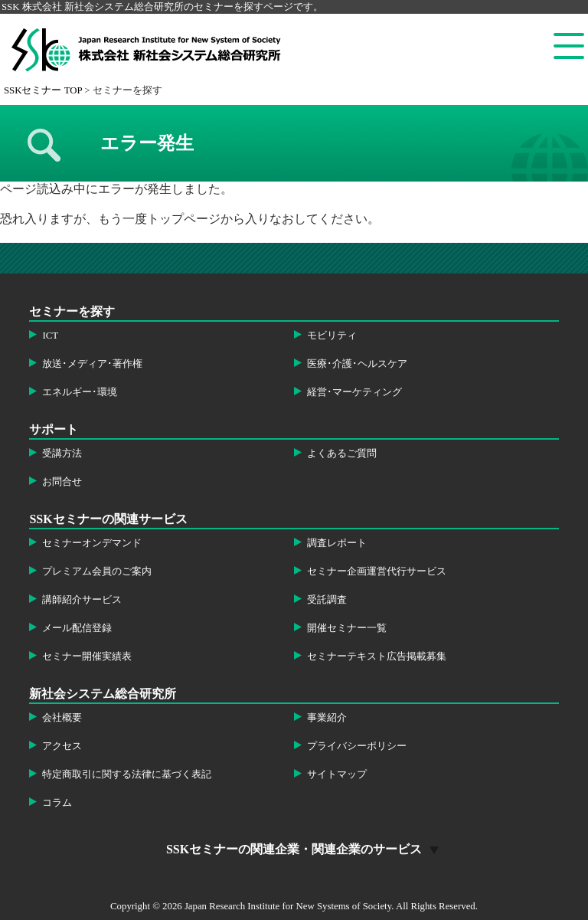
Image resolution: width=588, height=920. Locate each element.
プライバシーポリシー (357, 746)
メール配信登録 (77, 628)
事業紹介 (327, 718)
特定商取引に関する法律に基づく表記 (127, 774)
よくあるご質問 (342, 453)
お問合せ (62, 482)
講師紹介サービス (82, 600)
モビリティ (332, 336)
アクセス (62, 746)
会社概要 (62, 718)
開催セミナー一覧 (347, 628)
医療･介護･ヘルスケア (357, 364)
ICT (50, 336)
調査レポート (337, 543)
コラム (57, 803)
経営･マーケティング (354, 392)
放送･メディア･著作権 (92, 364)
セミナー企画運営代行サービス (377, 571)
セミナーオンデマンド (92, 543)
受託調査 (327, 600)
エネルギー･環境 (80, 392)
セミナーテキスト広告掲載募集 (377, 656)
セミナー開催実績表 (87, 656)
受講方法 (62, 453)
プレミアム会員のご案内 (97, 571)
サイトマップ (337, 774)
